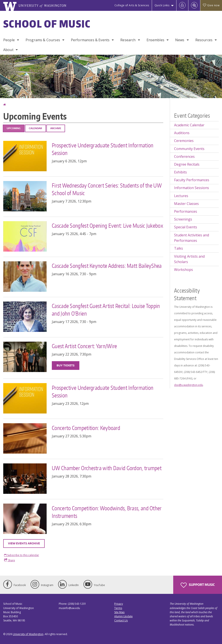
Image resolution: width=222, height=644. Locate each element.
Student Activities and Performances (192, 238)
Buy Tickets (66, 365)
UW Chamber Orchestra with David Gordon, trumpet (107, 468)
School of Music (47, 24)
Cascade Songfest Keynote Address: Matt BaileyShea (107, 266)
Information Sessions (192, 188)
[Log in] (182, 5)
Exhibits (180, 172)
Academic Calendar (189, 125)
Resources (204, 40)
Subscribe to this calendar (23, 555)
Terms (118, 608)
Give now (211, 5)
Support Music (198, 585)
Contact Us (121, 620)
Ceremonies (184, 141)
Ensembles (155, 40)
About (8, 50)
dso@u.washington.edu (189, 385)
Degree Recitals (187, 164)
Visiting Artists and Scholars (189, 259)
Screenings (183, 219)
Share (10, 560)
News (180, 40)
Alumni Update (123, 616)
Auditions (182, 133)
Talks (179, 248)
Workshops (184, 270)
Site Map (119, 612)
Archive (56, 128)
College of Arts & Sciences (132, 5)
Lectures (181, 196)
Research (128, 40)
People (9, 40)
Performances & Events (90, 40)
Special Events (186, 227)
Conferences (184, 156)
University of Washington (28, 634)
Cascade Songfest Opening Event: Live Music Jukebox (108, 226)
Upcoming (14, 128)
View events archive (24, 543)
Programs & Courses (43, 40)
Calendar (35, 128)
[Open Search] (194, 5)
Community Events (189, 149)
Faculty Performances (192, 180)
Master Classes (186, 204)
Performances (186, 211)
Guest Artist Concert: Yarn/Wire (84, 346)
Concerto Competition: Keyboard (86, 428)
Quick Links (162, 5)
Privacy (119, 604)
